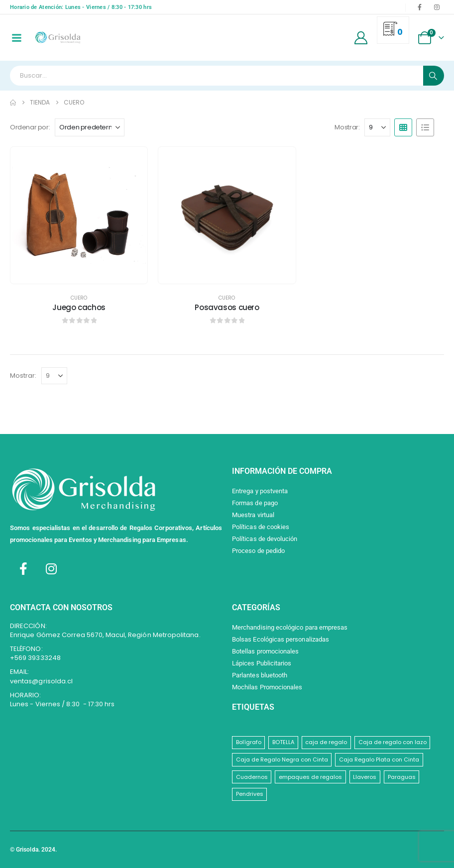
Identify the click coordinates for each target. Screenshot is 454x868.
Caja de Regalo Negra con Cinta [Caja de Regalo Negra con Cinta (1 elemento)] (282, 759)
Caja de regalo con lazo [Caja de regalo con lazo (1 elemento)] (393, 742)
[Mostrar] (377, 127)
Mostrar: (347, 127)
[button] (403, 127)
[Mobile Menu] (16, 38)
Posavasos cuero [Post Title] (227, 307)
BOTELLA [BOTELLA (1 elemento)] (283, 742)
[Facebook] (420, 7)
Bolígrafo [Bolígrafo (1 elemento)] (249, 742)
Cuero (79, 298)
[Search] (434, 76)
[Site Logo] (57, 38)
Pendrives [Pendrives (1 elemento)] (250, 794)
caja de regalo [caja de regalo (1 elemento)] (326, 742)
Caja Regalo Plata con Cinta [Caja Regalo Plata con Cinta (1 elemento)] (379, 759)
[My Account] (361, 38)
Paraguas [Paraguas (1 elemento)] (402, 777)
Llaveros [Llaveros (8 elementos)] (365, 777)
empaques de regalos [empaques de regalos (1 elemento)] (310, 777)
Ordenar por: (30, 127)
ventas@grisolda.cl (41, 681)
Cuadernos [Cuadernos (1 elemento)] (252, 777)
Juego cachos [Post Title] (79, 307)
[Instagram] (437, 7)
